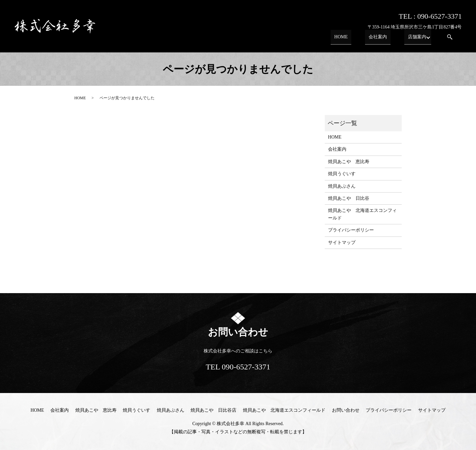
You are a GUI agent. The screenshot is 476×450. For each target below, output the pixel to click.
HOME (353, 39)
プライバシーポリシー (351, 230)
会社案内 (383, 39)
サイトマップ (342, 243)
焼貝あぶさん (342, 186)
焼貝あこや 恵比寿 (349, 162)
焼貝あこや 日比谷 (349, 198)
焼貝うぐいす (342, 174)
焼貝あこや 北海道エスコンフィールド (362, 214)
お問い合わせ (346, 410)
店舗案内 (415, 39)
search (450, 40)
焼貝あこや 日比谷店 (213, 410)
